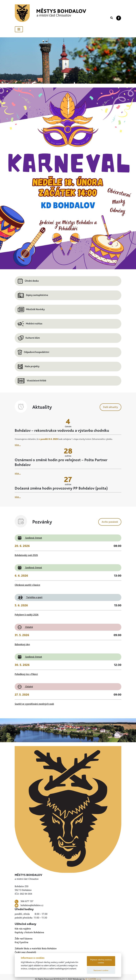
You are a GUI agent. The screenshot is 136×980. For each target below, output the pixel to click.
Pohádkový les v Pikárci (26, 674)
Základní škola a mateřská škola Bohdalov (36, 948)
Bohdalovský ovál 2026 (26, 555)
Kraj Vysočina (21, 942)
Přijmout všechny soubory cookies (101, 961)
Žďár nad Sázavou (24, 939)
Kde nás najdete (23, 929)
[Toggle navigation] (19, 29)
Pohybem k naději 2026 (27, 615)
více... (18, 445)
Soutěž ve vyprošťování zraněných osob (34, 704)
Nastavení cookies (101, 970)
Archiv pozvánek (110, 522)
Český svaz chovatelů (25, 952)
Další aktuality (110, 407)
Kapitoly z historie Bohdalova (29, 932)
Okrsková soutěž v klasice (27, 585)
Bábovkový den (22, 644)
